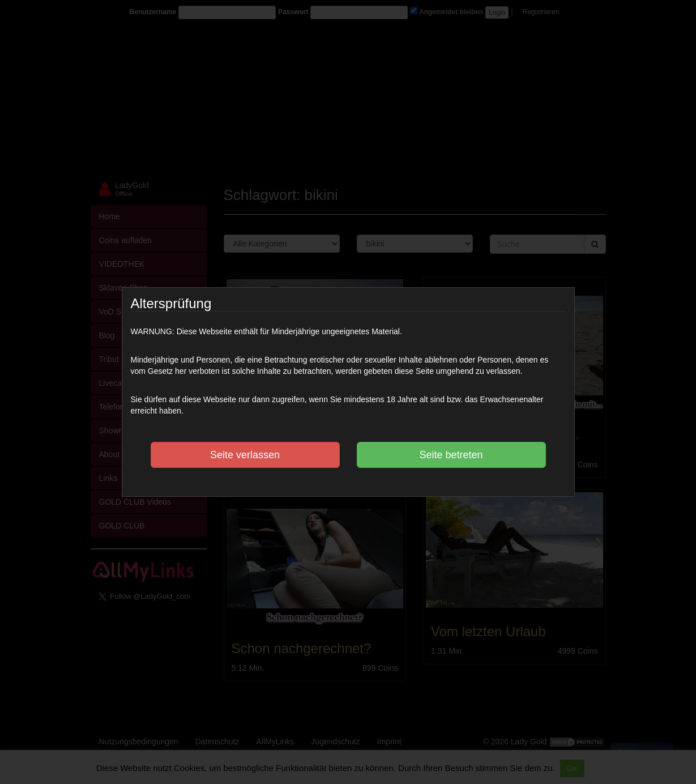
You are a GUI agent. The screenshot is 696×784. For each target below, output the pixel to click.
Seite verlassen (245, 455)
